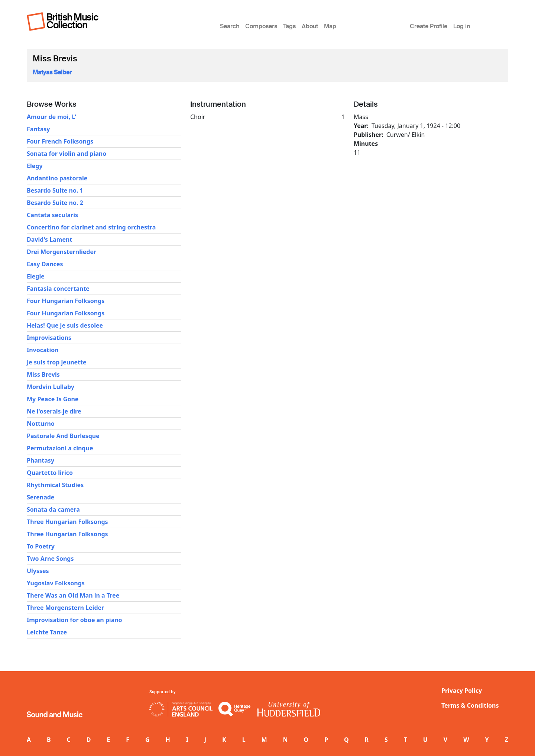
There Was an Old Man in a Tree (73, 595)
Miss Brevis (43, 374)
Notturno (41, 424)
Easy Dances (45, 264)
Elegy (35, 166)
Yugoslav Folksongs (56, 583)
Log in (462, 26)
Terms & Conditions (470, 705)
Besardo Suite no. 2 (55, 203)
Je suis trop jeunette (57, 362)
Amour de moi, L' (51, 117)
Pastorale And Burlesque (63, 436)
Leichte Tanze (47, 632)
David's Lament (49, 239)
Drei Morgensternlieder (61, 252)
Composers (261, 26)
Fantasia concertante (58, 289)
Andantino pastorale (57, 178)
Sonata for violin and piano (67, 154)
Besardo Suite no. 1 (55, 190)
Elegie (36, 276)
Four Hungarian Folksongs (66, 301)
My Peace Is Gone (53, 399)
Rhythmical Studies (55, 485)
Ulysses (38, 571)
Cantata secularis (52, 215)
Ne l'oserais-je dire (54, 411)
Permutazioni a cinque (60, 448)
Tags (289, 26)
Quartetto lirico (50, 473)
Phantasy (40, 460)
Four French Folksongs (60, 141)
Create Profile (429, 26)
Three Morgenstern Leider (65, 608)
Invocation (43, 350)
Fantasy (38, 129)
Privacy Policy (462, 691)
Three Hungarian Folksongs (67, 522)
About (310, 26)
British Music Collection (72, 21)
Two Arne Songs (50, 559)
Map (330, 26)
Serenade (40, 497)
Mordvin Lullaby (51, 387)
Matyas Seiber (52, 72)
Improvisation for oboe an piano (74, 620)
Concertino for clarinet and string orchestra (91, 227)
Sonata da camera (53, 509)
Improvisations (49, 338)
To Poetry (41, 546)
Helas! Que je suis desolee (65, 325)
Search (230, 26)
